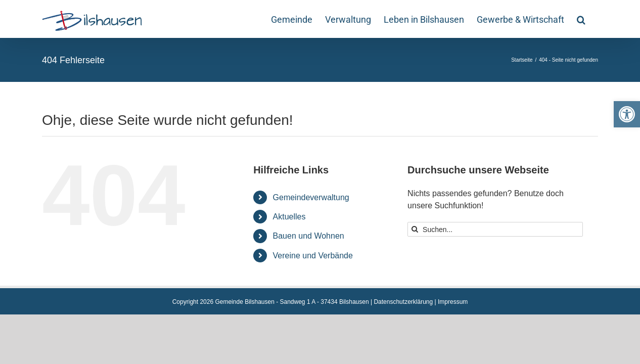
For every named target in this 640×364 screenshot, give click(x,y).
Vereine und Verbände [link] (313, 256)
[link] (627, 114)
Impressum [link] (453, 302)
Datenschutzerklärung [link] (403, 302)
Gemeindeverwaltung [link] (311, 197)
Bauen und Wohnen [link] (309, 236)
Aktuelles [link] (289, 217)
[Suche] (415, 229)
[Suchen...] (495, 229)
